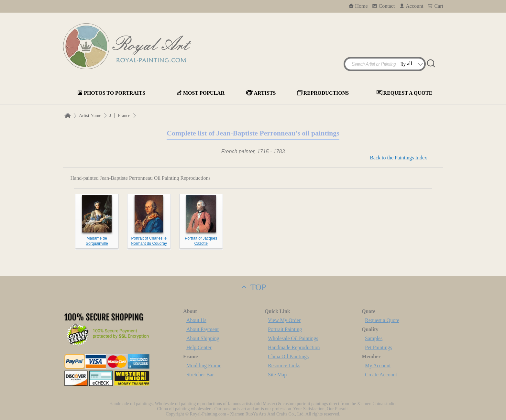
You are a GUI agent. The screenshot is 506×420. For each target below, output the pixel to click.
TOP (253, 287)
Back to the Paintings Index (398, 158)
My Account (378, 366)
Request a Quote (382, 320)
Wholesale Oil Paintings (293, 338)
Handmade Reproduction (294, 347)
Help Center (199, 347)
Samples (374, 338)
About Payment (203, 329)
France (124, 116)
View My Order (284, 320)
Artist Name (90, 116)
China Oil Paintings (288, 356)
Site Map (277, 375)
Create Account (381, 375)
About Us (196, 320)
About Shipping (203, 338)
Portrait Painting (285, 329)
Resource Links (284, 366)
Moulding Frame (204, 366)
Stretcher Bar (200, 375)
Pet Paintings (379, 347)
